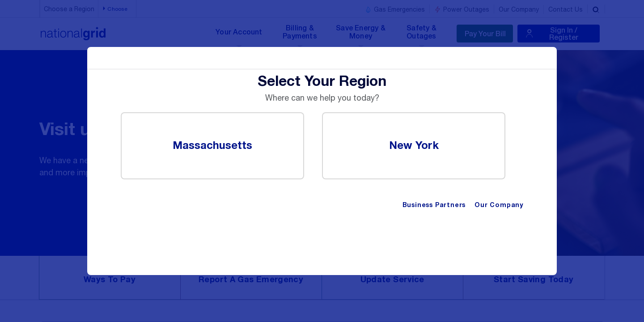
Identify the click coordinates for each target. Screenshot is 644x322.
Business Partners (434, 205)
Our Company (499, 205)
